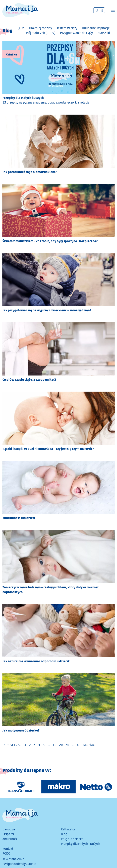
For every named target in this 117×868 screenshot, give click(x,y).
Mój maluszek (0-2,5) (41, 33)
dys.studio (29, 864)
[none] (99, 10)
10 (54, 745)
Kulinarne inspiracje (96, 28)
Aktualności (10, 839)
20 (61, 745)
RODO (6, 853)
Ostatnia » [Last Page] (88, 745)
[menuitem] (99, 10)
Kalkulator (68, 829)
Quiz (21, 28)
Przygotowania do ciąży (76, 33)
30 (67, 745)
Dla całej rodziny (41, 28)
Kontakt (8, 849)
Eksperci (8, 834)
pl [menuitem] (97, 10)
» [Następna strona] (78, 745)
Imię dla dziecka (72, 839)
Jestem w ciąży (67, 28)
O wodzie (9, 829)
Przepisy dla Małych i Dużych (81, 844)
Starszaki (104, 33)
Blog (64, 834)
